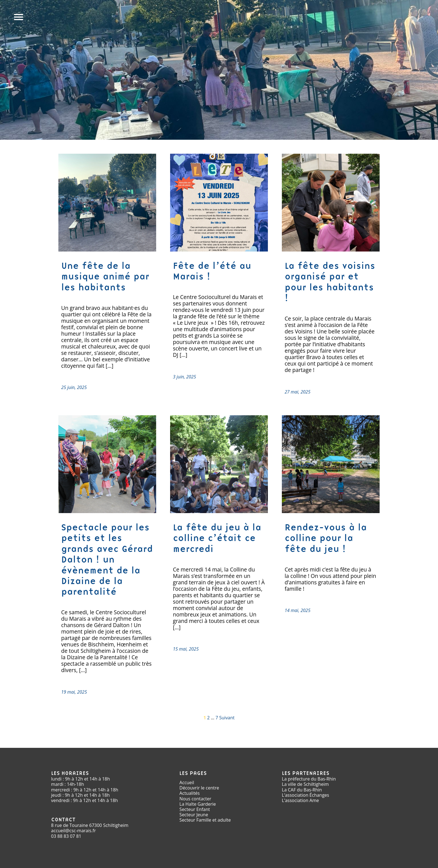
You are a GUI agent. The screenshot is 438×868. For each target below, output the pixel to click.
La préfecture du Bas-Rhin (309, 779)
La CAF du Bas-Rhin (302, 790)
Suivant (227, 718)
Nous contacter (195, 799)
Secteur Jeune (194, 815)
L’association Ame (300, 800)
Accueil (187, 782)
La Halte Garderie (197, 804)
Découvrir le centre (199, 788)
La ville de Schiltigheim (305, 784)
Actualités (190, 793)
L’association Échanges (305, 795)
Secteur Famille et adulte (205, 820)
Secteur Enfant (195, 809)
